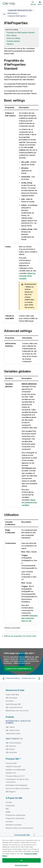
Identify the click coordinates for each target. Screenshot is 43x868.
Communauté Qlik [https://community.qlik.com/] (22, 835)
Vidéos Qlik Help (12, 695)
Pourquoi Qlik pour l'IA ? (15, 776)
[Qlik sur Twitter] (34, 835)
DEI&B (8, 812)
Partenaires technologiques (17, 785)
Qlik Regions (11, 792)
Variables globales (13, 41)
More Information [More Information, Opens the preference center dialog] (21, 865)
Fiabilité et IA (11, 773)
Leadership (10, 806)
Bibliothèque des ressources (17, 711)
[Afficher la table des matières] (5, 10)
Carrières (9, 822)
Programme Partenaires (15, 818)
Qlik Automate (11, 752)
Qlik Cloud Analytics (13, 743)
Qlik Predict (10, 749)
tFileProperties (12, 13)
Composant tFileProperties (17, 16)
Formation (10, 701)
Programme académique (16, 815)
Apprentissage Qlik (13, 704)
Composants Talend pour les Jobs (20, 10)
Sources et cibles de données (18, 788)
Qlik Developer (12, 698)
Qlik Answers (11, 746)
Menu (40, 4)
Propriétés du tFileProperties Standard (21, 33)
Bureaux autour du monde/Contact (19, 828)
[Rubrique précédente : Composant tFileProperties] (11, 679)
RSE (7, 809)
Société (9, 802)
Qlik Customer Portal (14, 707)
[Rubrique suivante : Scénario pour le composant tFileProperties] (32, 679)
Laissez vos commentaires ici (19, 669)
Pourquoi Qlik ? (12, 763)
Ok (21, 860)
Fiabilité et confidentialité (16, 770)
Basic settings (12, 35)
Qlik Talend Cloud (13, 730)
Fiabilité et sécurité (13, 766)
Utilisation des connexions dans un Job (29, 618)
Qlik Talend (10, 727)
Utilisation (10, 44)
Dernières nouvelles (14, 825)
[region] (21, 852)
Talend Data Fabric (13, 734)
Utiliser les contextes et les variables (27, 276)
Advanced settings (13, 38)
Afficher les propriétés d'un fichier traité (20, 636)
